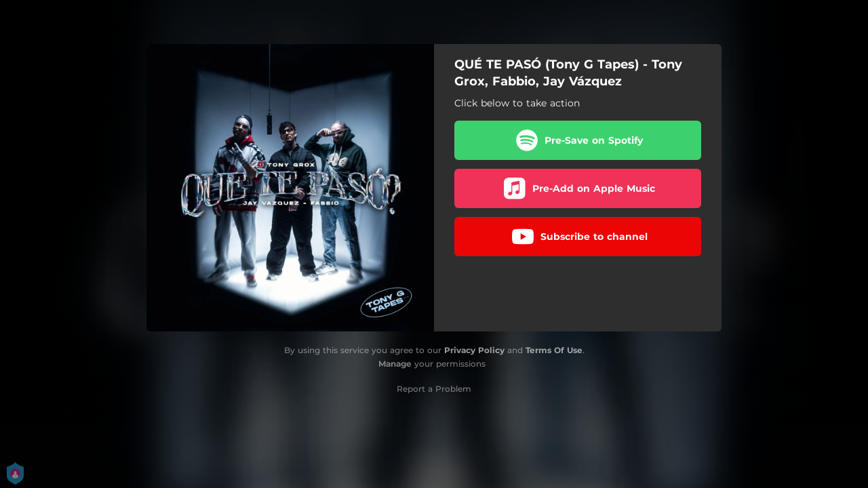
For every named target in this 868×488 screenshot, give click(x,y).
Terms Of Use (554, 350)
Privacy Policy (474, 350)
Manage (395, 364)
